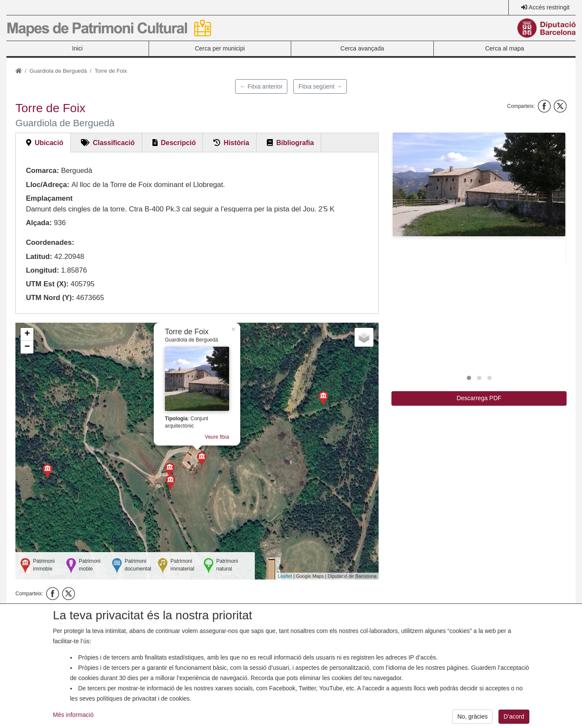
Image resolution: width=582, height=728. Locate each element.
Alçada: (39, 223)
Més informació (73, 718)
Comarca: (42, 171)
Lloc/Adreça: (48, 185)
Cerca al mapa (505, 48)
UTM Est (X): (47, 284)
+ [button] (27, 334)
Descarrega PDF (479, 398)
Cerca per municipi (220, 48)
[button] (479, 184)
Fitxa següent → (320, 86)
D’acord (514, 719)
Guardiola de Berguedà (58, 71)
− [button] (27, 347)
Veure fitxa (217, 437)
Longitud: (42, 270)
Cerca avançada (362, 48)
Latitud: (39, 257)
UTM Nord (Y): (50, 298)
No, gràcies (473, 719)
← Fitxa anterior (261, 86)
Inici (77, 48)
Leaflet (285, 576)
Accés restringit (549, 7)
